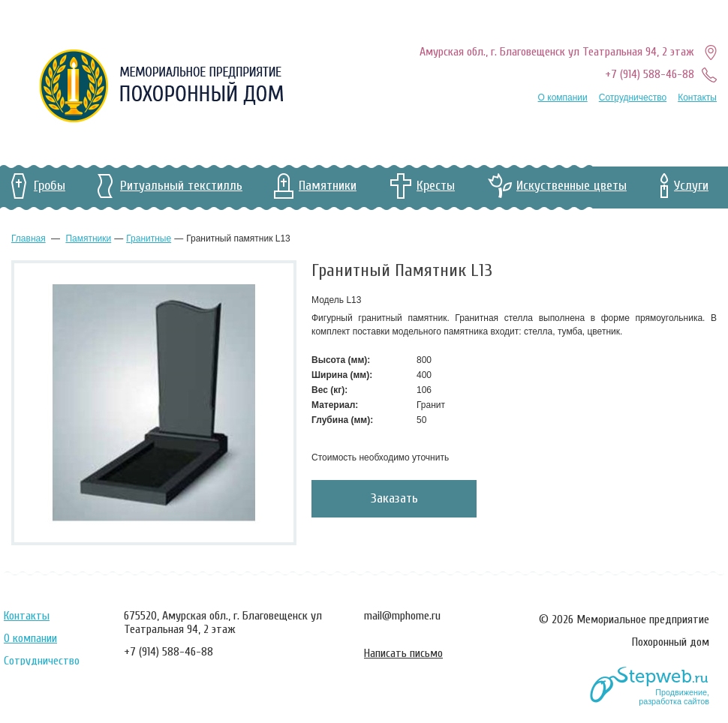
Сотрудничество (633, 97)
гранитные (149, 238)
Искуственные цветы (572, 186)
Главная (29, 238)
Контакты (697, 97)
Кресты (436, 186)
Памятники (328, 186)
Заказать (394, 498)
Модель (329, 300)
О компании (563, 97)
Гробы (50, 186)
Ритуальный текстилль (181, 186)
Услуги (691, 186)
